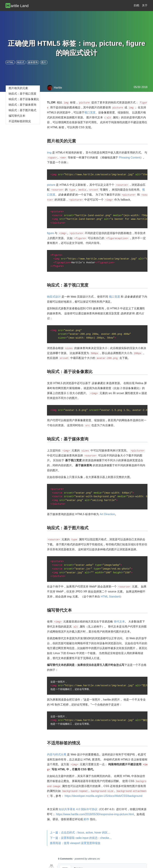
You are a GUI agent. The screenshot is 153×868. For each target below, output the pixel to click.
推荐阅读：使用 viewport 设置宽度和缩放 (75, 843)
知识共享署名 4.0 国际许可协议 (78, 809)
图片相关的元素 (18, 88)
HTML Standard (110, 597)
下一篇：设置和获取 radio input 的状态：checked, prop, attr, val (82, 838)
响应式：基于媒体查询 (22, 105)
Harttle (54, 88)
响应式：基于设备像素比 (24, 99)
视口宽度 (90, 112)
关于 (145, 5)
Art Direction (107, 514)
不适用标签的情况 (20, 121)
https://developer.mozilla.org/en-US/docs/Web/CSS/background (104, 796)
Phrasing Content (130, 158)
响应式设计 (54, 297)
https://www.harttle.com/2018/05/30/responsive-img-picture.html (95, 814)
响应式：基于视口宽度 (22, 94)
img (49, 153)
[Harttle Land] (19, 6)
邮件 (86, 819)
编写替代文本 (17, 116)
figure (50, 233)
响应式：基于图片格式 (22, 110)
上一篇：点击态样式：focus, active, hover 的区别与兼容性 (82, 833)
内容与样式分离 (57, 754)
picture (51, 185)
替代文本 (119, 622)
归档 (136, 5)
